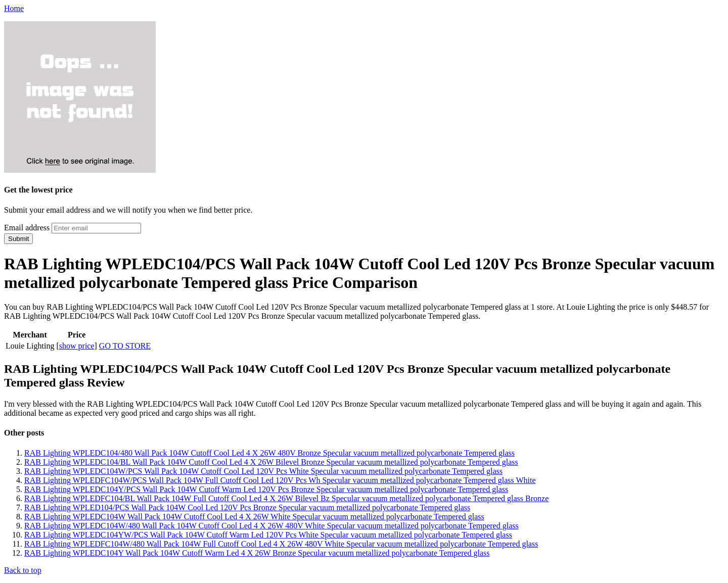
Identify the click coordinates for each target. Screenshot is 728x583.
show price (77, 346)
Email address (27, 228)
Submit (18, 239)
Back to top (23, 570)
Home (14, 8)
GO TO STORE (125, 346)
